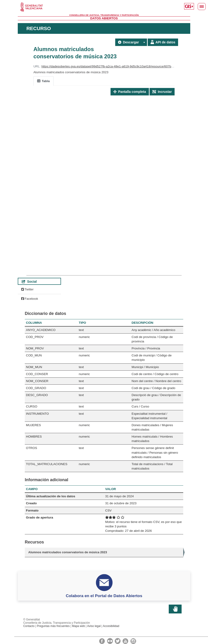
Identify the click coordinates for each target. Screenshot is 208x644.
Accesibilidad (111, 626)
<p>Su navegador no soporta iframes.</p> (104, 180)
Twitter (27, 289)
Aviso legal (94, 626)
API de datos (163, 42)
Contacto (29, 626)
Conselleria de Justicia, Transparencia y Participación (104, 15)
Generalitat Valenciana (104, 7)
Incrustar (162, 92)
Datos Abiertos (104, 18)
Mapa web (79, 626)
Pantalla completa (130, 92)
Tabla (43, 81)
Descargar (128, 42)
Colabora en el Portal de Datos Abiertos (104, 596)
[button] (144, 42)
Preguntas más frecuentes (53, 626)
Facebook (30, 299)
